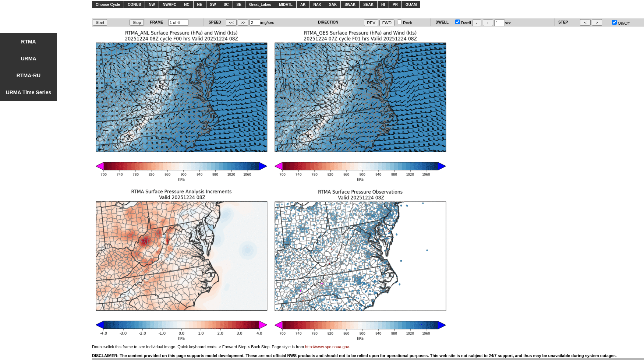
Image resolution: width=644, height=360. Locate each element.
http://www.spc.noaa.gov (327, 347)
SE (239, 5)
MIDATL (286, 5)
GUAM (411, 5)
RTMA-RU (29, 75)
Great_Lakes (260, 5)
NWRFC (169, 5)
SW (213, 5)
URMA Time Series (29, 92)
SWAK (350, 5)
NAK (317, 5)
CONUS (134, 5)
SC (226, 5)
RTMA (28, 42)
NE (200, 5)
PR (395, 5)
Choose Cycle (108, 5)
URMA (29, 59)
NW (152, 5)
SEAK (368, 5)
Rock (405, 23)
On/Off (621, 23)
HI (383, 5)
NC (187, 5)
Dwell (463, 23)
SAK (333, 5)
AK (303, 5)
